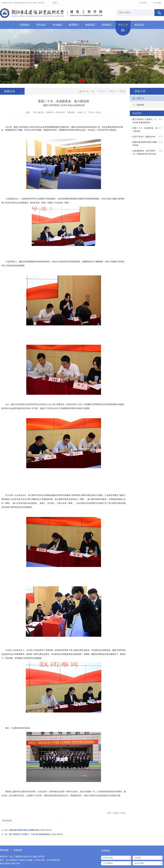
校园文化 (140, 98)
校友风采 (139, 25)
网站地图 (4, 850)
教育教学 (74, 25)
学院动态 (41, 25)
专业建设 (57, 25)
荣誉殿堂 (107, 25)
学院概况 (25, 25)
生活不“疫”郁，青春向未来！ (145, 137)
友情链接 (18, 850)
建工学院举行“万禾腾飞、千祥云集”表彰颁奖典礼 (30, 834)
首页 (93, 91)
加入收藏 (157, 3)
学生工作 (123, 25)
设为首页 (143, 3)
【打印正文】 (7, 821)
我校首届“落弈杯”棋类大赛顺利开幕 (24, 830)
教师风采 (90, 25)
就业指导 (140, 105)
